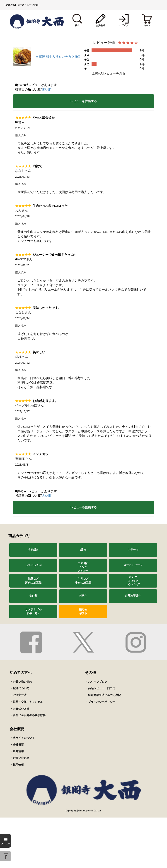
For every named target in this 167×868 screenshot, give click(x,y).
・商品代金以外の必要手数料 (28, 715)
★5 (86, 51)
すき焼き (33, 550)
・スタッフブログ (96, 682)
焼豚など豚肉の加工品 (33, 581)
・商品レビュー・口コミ (100, 688)
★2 (86, 64)
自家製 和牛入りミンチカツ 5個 (58, 57)
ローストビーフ (133, 565)
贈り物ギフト (83, 611)
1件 (142, 64)
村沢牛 (83, 596)
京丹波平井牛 (133, 596)
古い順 (47, 89)
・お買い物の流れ (21, 682)
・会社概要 (17, 745)
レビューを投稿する (83, 101)
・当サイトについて (22, 738)
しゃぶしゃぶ (33, 565)
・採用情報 (17, 765)
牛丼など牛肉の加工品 (83, 581)
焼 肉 (83, 550)
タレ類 (33, 596)
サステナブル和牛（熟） (33, 611)
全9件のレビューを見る (109, 73)
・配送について (20, 688)
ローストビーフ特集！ (29, 5)
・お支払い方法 (20, 709)
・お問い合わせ (20, 758)
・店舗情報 (17, 751)
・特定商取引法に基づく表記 (103, 695)
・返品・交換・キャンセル (27, 702)
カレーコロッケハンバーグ (133, 581)
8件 (142, 51)
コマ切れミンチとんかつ (83, 567)
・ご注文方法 (18, 695)
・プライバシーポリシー (100, 702)
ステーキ (133, 550)
